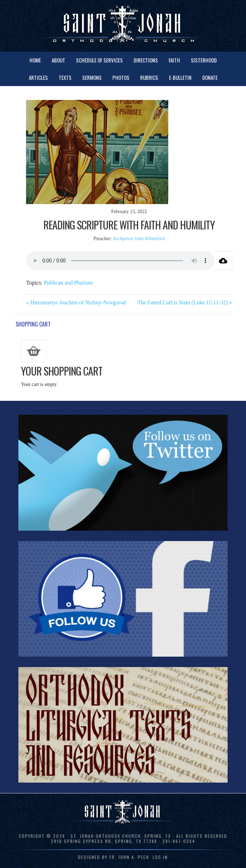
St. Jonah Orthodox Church (123, 25)
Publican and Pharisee (68, 283)
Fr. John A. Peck (129, 857)
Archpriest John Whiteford (139, 239)
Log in (160, 857)
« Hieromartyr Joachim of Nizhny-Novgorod (76, 302)
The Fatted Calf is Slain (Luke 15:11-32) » (185, 302)
